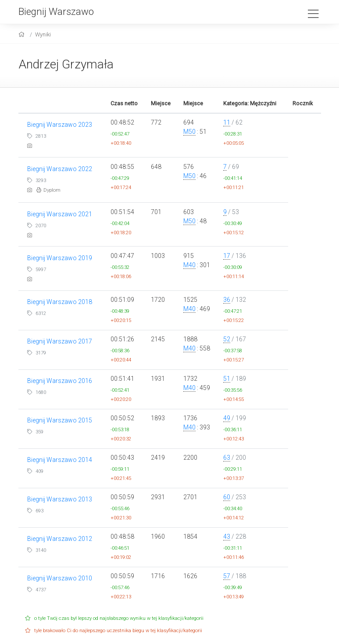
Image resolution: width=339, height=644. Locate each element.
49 (227, 418)
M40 (189, 265)
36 (227, 300)
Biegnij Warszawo (56, 11)
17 (227, 256)
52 (227, 339)
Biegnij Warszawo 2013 (60, 499)
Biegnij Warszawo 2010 (60, 578)
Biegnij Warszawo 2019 (60, 258)
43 (227, 537)
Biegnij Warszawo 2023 (60, 125)
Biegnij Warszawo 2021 (60, 214)
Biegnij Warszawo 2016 (60, 381)
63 (227, 458)
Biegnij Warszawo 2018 (60, 302)
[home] (23, 34)
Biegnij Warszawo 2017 (60, 341)
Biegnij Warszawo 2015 (60, 420)
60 (227, 497)
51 (227, 379)
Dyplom (48, 190)
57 (227, 576)
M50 (189, 132)
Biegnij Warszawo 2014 (60, 460)
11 (227, 122)
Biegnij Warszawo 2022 (60, 169)
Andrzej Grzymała (66, 64)
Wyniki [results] (43, 34)
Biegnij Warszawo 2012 (60, 539)
